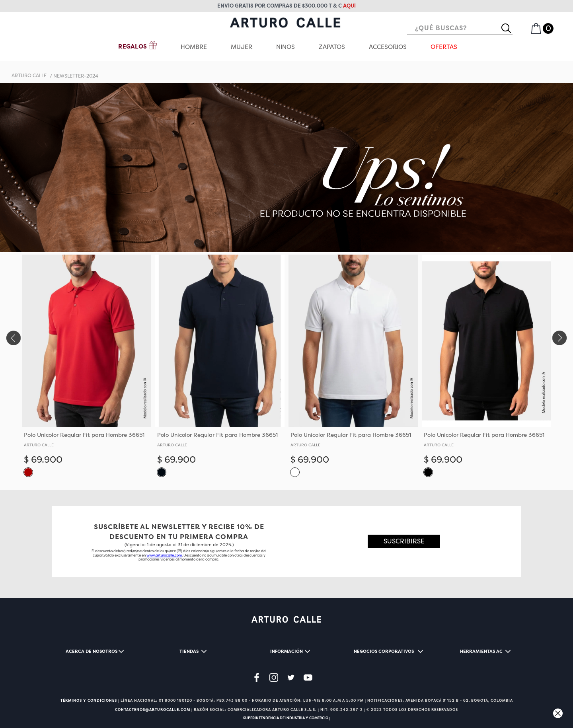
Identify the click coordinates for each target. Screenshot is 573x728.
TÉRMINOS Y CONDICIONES (89, 701)
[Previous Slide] (13, 338)
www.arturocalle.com (164, 555)
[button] (28, 472)
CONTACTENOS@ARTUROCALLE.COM (153, 710)
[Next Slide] (560, 338)
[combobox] (460, 28)
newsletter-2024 (76, 76)
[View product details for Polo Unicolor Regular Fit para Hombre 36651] (87, 369)
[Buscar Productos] (509, 28)
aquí (349, 6)
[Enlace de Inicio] (29, 76)
